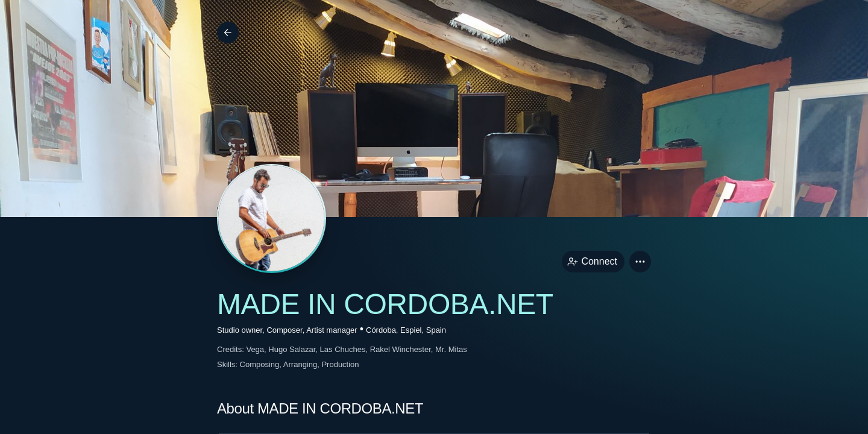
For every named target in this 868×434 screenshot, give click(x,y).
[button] (640, 262)
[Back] (228, 33)
